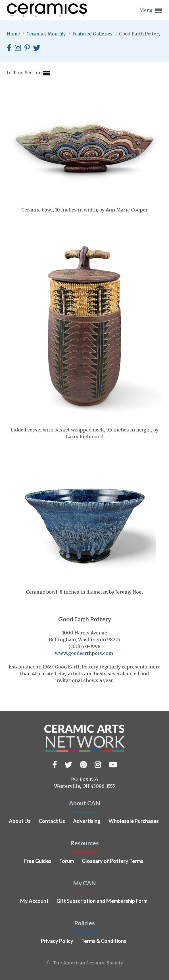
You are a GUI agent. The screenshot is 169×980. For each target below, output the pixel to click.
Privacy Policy (57, 941)
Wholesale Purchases (134, 821)
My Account (34, 901)
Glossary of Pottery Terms (113, 861)
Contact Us (52, 821)
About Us (20, 821)
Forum (67, 861)
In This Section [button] (28, 73)
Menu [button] (151, 11)
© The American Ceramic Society (85, 963)
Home (14, 34)
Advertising (87, 821)
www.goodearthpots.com (84, 653)
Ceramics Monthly (47, 34)
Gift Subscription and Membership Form (102, 901)
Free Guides (38, 861)
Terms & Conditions (104, 941)
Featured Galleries (93, 34)
